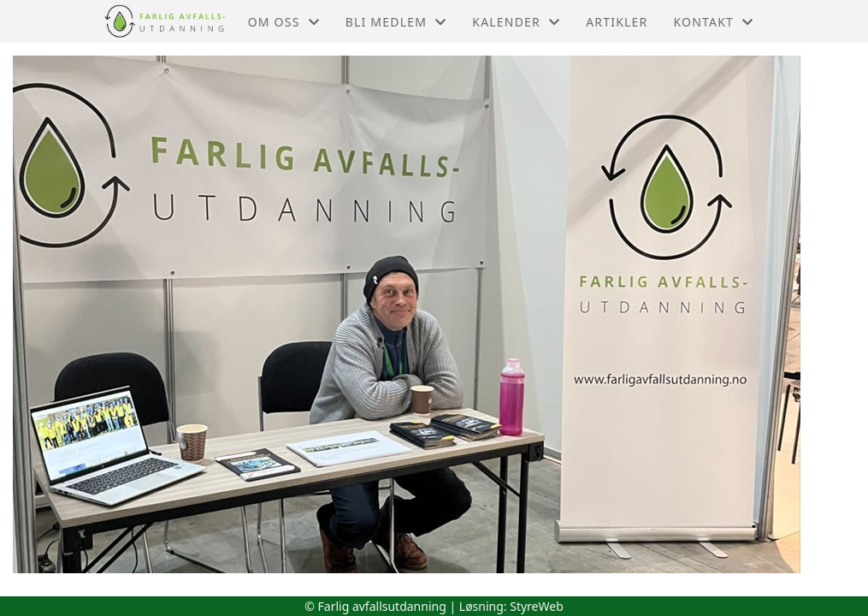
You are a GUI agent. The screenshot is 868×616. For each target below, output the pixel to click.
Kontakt (713, 22)
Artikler (617, 22)
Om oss (284, 22)
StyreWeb (537, 606)
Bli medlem (396, 22)
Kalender (516, 22)
